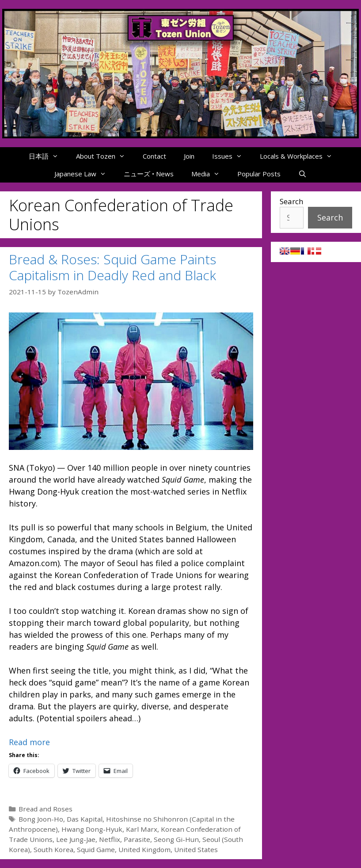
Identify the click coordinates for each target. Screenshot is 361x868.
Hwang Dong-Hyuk (92, 829)
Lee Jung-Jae (76, 839)
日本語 (48, 156)
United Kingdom (144, 849)
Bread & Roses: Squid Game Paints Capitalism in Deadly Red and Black (112, 267)
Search (291, 201)
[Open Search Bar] (302, 174)
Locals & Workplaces (300, 156)
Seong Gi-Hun (176, 839)
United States (196, 849)
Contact (154, 156)
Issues (232, 156)
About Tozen (105, 156)
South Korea (53, 849)
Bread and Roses (46, 809)
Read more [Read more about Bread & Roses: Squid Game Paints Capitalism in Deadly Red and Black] (29, 742)
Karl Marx (142, 829)
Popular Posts (259, 174)
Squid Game (96, 849)
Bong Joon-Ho (41, 819)
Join (189, 156)
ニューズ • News (149, 174)
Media (210, 174)
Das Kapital (85, 819)
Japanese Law (85, 174)
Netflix (110, 839)
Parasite (137, 839)
